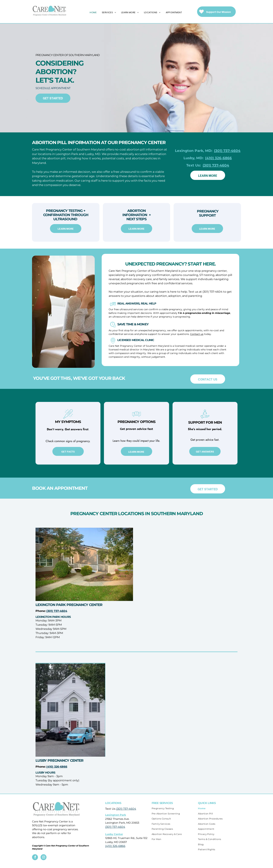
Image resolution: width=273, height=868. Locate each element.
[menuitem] (93, 13)
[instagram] (44, 858)
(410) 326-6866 (115, 846)
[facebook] (35, 858)
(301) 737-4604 (126, 809)
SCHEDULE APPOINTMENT (53, 88)
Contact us (197, 334)
